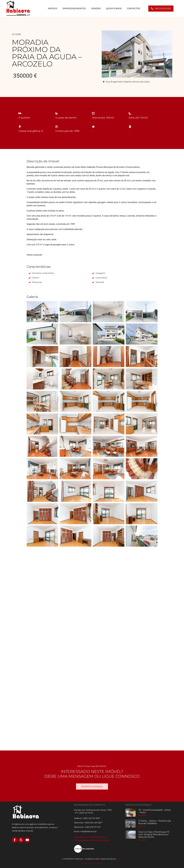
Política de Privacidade (92, 863)
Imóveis (53, 8)
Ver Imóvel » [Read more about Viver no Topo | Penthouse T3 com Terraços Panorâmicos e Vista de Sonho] (143, 840)
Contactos (134, 8)
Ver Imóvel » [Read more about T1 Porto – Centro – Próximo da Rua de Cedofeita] (143, 827)
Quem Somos (114, 8)
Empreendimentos (74, 8)
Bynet (119, 859)
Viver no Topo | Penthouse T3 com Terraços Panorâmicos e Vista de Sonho (154, 834)
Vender (96, 8)
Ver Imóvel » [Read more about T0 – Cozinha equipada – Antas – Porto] (143, 815)
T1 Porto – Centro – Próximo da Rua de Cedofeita (154, 822)
